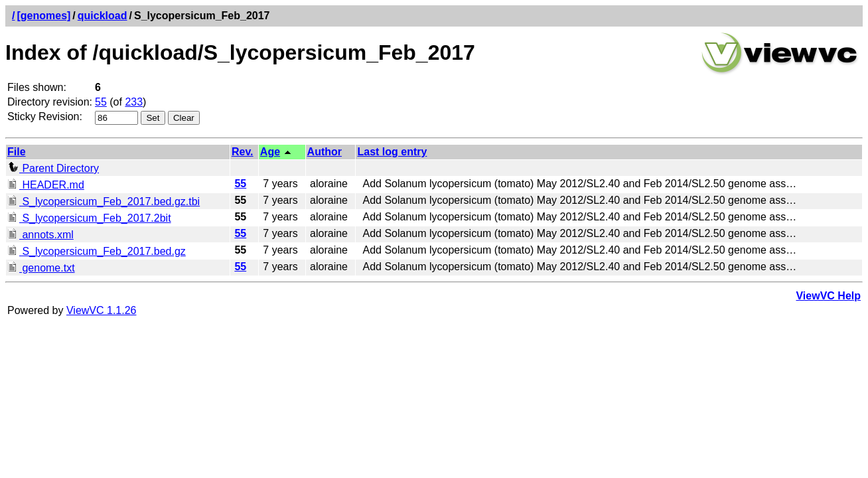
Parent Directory (53, 168)
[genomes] (43, 16)
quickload (103, 16)
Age (270, 152)
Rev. (243, 152)
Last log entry (392, 152)
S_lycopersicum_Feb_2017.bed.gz (97, 251)
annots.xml (40, 235)
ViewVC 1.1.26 (102, 310)
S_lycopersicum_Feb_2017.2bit (89, 218)
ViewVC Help (828, 296)
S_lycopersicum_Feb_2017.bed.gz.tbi (104, 201)
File (17, 152)
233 (134, 102)
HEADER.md (46, 185)
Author (325, 152)
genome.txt (41, 268)
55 (101, 102)
